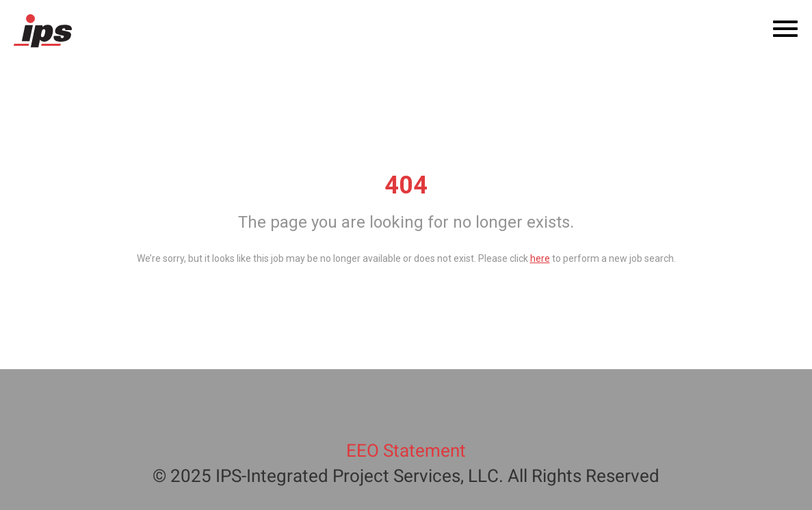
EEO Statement (406, 451)
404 (406, 185)
